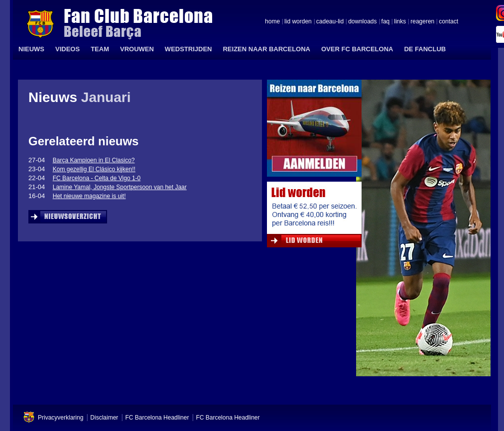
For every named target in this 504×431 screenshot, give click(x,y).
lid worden (298, 22)
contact (448, 22)
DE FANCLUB (425, 49)
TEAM (100, 49)
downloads (362, 22)
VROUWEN (137, 49)
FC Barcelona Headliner (157, 418)
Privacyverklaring (61, 418)
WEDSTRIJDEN (189, 49)
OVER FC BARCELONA (357, 49)
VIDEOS (67, 49)
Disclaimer (104, 418)
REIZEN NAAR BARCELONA (266, 49)
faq (386, 22)
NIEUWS (31, 49)
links (400, 22)
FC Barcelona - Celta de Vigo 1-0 (97, 178)
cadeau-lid (330, 22)
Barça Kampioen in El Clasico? (94, 160)
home (272, 22)
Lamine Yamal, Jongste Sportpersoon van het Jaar (120, 187)
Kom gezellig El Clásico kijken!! (94, 169)
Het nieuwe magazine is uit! (89, 196)
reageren (422, 22)
